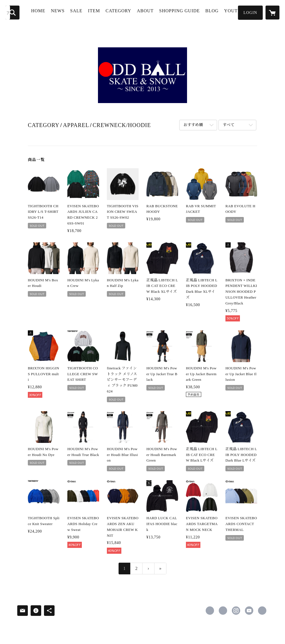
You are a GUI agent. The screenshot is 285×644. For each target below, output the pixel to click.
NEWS (63, 12)
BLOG (213, 12)
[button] (250, 13)
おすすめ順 (193, 125)
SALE (81, 12)
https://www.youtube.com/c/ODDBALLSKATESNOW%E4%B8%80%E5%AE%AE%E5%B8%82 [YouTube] (249, 611)
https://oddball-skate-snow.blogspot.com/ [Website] (262, 611)
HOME (43, 12)
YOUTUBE (237, 12)
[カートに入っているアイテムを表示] (272, 13)
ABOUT (150, 12)
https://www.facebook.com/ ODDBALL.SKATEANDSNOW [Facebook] (210, 611)
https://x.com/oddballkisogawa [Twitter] (223, 611)
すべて (229, 125)
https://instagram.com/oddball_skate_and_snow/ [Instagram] (236, 611)
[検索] (13, 13)
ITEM (99, 12)
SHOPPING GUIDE (176, 15)
